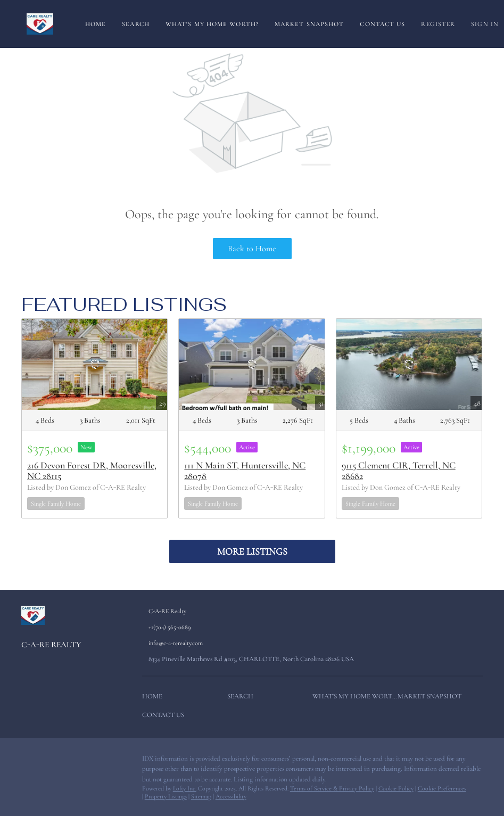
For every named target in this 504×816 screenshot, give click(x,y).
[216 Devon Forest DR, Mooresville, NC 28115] (94, 364)
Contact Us (382, 24)
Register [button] (438, 24)
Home (96, 24)
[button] (155, 699)
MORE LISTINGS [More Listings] (252, 551)
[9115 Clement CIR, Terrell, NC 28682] (409, 364)
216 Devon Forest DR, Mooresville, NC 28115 (92, 471)
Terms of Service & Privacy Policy (332, 788)
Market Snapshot (309, 24)
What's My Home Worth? (212, 24)
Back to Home (252, 249)
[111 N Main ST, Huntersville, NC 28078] (251, 364)
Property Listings (166, 796)
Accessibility (231, 796)
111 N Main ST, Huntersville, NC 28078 (245, 471)
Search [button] (136, 24)
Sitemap (201, 796)
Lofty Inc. (185, 788)
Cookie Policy (396, 788)
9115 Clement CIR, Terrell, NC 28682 (399, 471)
